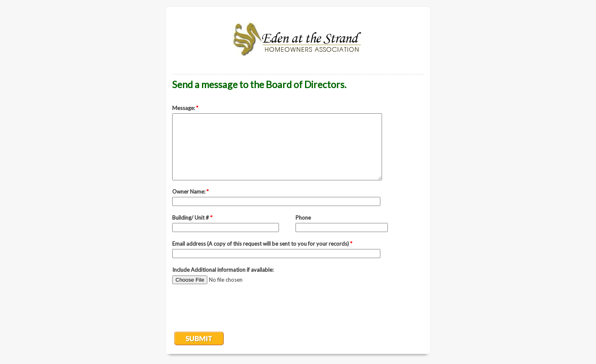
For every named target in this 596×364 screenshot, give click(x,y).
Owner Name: (190, 192)
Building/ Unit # (192, 218)
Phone (303, 218)
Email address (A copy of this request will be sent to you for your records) (262, 244)
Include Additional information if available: (223, 270)
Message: (185, 108)
